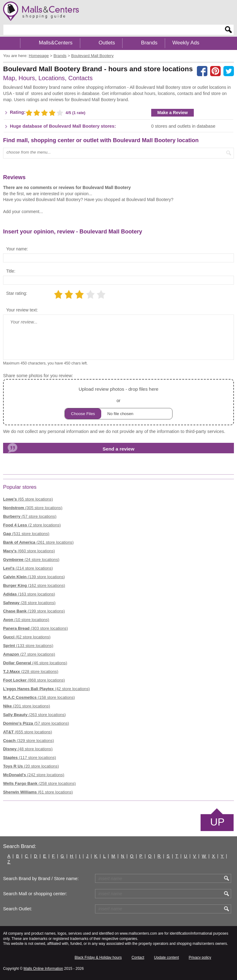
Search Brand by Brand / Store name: (41, 879)
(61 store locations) (38, 792)
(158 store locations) (39, 697)
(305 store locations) (33, 508)
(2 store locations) (32, 525)
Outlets (107, 43)
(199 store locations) (34, 611)
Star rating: (17, 293)
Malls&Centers (56, 43)
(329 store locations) (29, 741)
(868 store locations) (34, 680)
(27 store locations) (29, 654)
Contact (138, 957)
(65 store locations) (28, 499)
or (118, 402)
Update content (166, 957)
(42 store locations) (46, 689)
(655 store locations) (28, 732)
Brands (149, 43)
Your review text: (22, 310)
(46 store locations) (35, 663)
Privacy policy (200, 957)
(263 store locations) (34, 715)
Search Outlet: (18, 909)
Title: (11, 271)
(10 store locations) (26, 620)
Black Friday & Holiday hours (98, 957)
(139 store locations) (34, 577)
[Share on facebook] (202, 71)
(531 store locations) (26, 534)
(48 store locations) (28, 749)
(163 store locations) (29, 594)
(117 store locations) (29, 758)
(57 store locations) (30, 516)
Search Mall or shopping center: (35, 894)
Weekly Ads (186, 43)
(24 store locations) (31, 560)
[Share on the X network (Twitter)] (229, 71)
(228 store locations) (31, 671)
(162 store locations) (34, 585)
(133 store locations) (28, 646)
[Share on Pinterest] (215, 71)
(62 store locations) (27, 637)
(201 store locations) (27, 706)
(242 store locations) (34, 775)
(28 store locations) (29, 603)
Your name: (17, 249)
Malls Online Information (43, 969)
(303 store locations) (35, 628)
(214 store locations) (28, 568)
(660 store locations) (29, 551)
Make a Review (173, 113)
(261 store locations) (38, 542)
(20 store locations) (31, 766)
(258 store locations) (39, 783)
